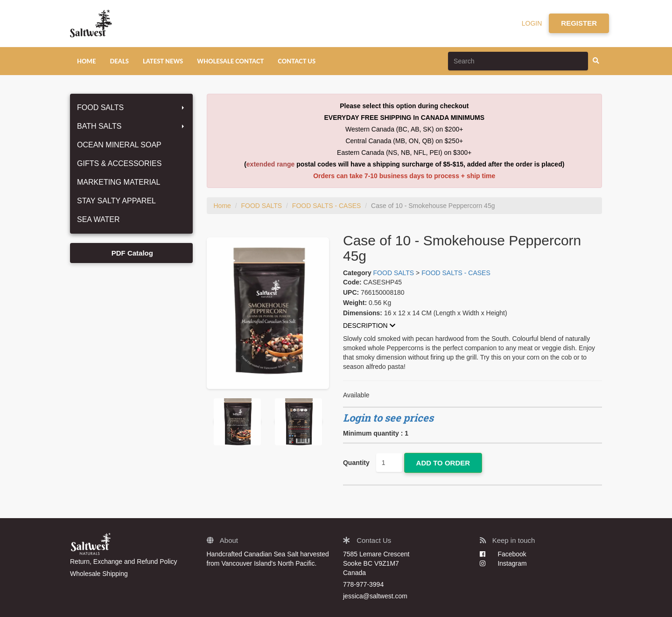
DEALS (119, 61)
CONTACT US (297, 61)
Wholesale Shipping (99, 574)
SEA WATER (98, 219)
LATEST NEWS (163, 61)
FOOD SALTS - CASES (327, 206)
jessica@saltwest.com (375, 596)
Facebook (503, 554)
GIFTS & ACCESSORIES (119, 163)
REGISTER (579, 23)
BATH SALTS (131, 126)
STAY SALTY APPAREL (116, 201)
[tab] (472, 326)
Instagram (503, 563)
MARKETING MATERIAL (119, 182)
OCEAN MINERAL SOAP (119, 145)
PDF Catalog (131, 253)
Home (222, 206)
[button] (472, 326)
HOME (86, 61)
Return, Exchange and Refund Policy (124, 562)
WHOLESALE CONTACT (230, 61)
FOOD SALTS (131, 107)
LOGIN (532, 23)
